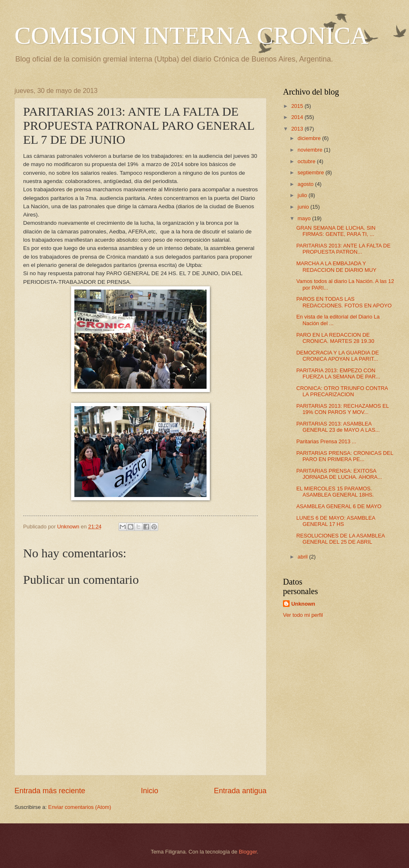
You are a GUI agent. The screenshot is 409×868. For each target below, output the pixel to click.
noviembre (311, 150)
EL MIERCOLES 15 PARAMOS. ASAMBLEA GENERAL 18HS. (335, 492)
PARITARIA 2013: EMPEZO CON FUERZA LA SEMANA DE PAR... (338, 373)
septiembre (311, 172)
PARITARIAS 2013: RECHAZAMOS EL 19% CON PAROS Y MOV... (342, 409)
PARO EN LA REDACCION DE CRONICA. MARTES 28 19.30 (335, 338)
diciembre (310, 138)
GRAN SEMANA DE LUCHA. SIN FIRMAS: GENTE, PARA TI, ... (336, 231)
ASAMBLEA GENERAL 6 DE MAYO (339, 506)
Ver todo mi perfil (303, 615)
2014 (298, 117)
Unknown (303, 604)
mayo (305, 218)
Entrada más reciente (50, 791)
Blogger (248, 852)
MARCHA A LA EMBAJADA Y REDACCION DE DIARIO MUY (336, 266)
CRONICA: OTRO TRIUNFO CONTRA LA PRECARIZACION (342, 391)
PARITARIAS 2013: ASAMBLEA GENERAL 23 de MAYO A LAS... (338, 427)
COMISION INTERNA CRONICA (191, 36)
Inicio (150, 791)
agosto (306, 184)
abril (303, 557)
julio (303, 195)
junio (304, 207)
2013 (298, 129)
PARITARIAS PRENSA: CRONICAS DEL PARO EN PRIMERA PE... (345, 456)
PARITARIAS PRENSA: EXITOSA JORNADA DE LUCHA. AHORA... (339, 474)
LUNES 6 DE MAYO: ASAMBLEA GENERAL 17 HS (336, 521)
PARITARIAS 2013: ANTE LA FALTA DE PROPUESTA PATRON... (343, 249)
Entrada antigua (240, 791)
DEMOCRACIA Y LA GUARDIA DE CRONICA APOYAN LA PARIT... (338, 356)
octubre (307, 161)
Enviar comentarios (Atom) (80, 807)
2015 (298, 106)
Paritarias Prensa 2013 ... (326, 441)
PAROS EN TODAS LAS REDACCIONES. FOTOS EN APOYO (344, 302)
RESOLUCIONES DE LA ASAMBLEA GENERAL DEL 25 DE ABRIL (340, 539)
